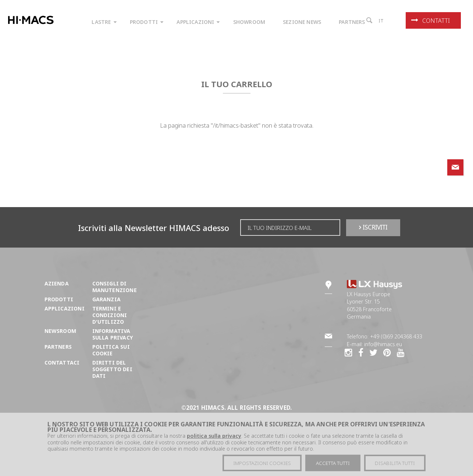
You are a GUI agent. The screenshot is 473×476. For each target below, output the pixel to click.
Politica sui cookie (111, 350)
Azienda (57, 283)
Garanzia (106, 299)
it (381, 21)
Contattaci (62, 363)
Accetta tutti (333, 463)
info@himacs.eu (383, 344)
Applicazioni (65, 308)
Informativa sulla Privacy (113, 334)
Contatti (431, 21)
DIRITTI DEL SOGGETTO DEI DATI (112, 369)
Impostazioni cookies (262, 463)
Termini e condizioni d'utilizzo (110, 315)
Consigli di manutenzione (115, 287)
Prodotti (59, 299)
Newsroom (60, 331)
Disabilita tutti (395, 463)
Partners (58, 347)
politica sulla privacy (214, 436)
